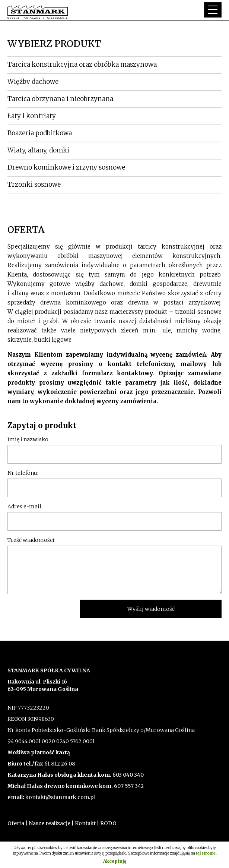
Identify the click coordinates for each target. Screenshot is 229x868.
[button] (213, 10)
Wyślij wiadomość (151, 609)
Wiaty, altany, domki (38, 150)
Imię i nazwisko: (28, 439)
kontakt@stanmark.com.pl (60, 797)
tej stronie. (206, 853)
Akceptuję (115, 861)
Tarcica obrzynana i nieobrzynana (60, 99)
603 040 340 (128, 775)
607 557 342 (128, 786)
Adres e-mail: (25, 506)
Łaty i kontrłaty (32, 116)
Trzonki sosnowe (34, 184)
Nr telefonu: (23, 473)
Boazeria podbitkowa (40, 133)
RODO (108, 823)
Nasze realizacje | (51, 823)
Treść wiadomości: (31, 540)
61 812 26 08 (60, 764)
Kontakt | (87, 823)
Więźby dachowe (33, 82)
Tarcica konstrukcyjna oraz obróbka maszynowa (82, 64)
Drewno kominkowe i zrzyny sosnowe (66, 167)
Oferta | (18, 823)
